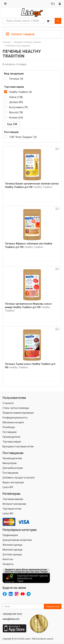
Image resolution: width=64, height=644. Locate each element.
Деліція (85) (16, 102)
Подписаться (53, 606)
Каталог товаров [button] (20, 34)
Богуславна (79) (19, 107)
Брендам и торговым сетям (18, 446)
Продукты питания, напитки (27, 42)
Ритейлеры (9, 427)
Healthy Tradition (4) (20, 92)
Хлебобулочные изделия (18, 46)
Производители (11, 437)
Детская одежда (12, 554)
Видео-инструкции (13, 482)
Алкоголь (8, 559)
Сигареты (8, 564)
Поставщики (10, 432)
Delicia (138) (16, 97)
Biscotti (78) (16, 112)
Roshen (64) (16, 118)
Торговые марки (12, 442)
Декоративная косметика (17, 540)
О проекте (8, 403)
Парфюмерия (10, 535)
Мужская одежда (12, 550)
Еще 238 (12, 124)
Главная (7, 42)
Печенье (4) (16, 79)
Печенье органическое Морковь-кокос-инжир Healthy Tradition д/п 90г (29, 307)
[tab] (32, 34)
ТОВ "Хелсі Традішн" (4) (23, 137)
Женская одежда (12, 545)
